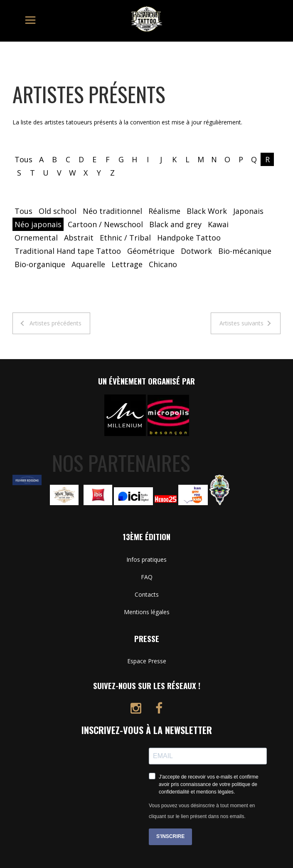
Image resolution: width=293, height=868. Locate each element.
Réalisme (164, 211)
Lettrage (127, 264)
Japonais (248, 211)
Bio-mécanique (245, 251)
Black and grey (175, 224)
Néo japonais (38, 224)
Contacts (147, 594)
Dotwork (196, 251)
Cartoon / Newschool (105, 224)
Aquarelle (88, 264)
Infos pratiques (146, 559)
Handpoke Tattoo (189, 238)
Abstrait (79, 238)
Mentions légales (147, 612)
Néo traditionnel (112, 211)
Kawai (218, 224)
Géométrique (151, 251)
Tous (23, 159)
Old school (58, 211)
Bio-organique (40, 264)
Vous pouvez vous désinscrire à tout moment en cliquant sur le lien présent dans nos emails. (202, 811)
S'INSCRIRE (170, 836)
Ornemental (36, 238)
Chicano (163, 264)
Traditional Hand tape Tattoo (68, 251)
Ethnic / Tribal (125, 238)
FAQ (147, 577)
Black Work (207, 211)
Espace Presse (147, 661)
